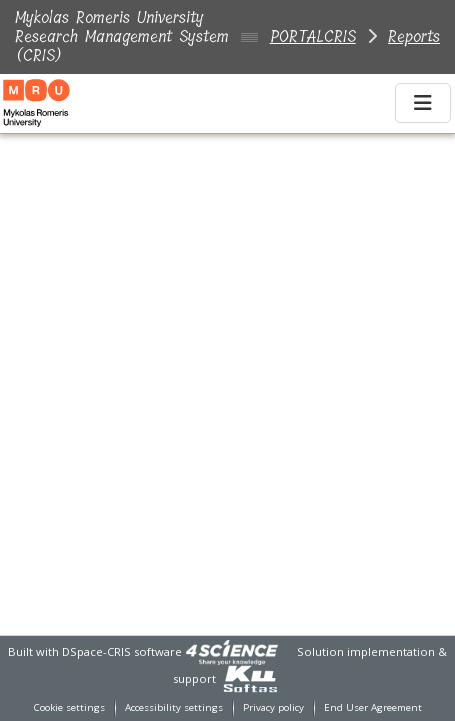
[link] (232, 651)
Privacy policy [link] (273, 707)
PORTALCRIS (313, 36)
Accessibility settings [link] (174, 707)
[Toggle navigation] (423, 103)
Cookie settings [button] (69, 707)
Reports (414, 36)
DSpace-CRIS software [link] (122, 651)
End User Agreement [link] (373, 707)
